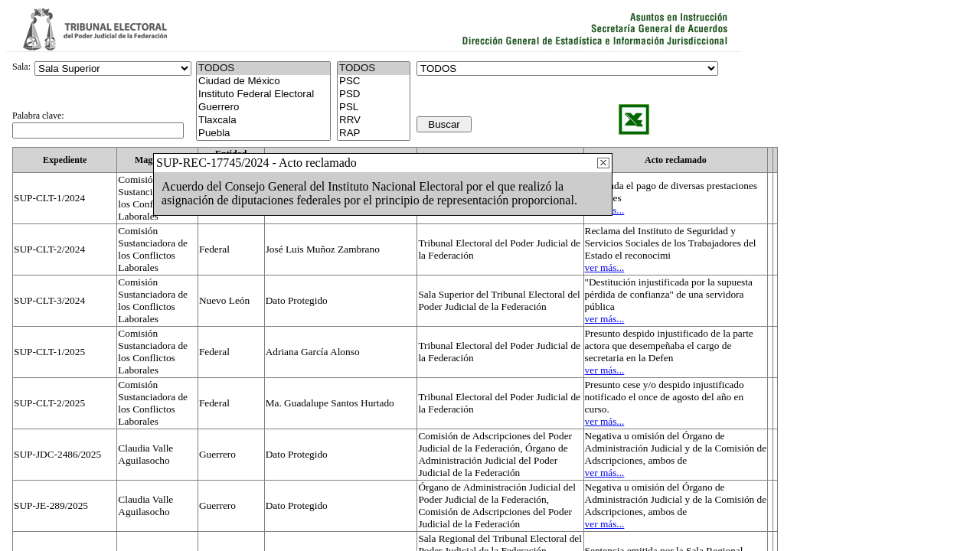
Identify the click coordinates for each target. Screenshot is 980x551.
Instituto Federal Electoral (263, 95)
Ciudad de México (263, 82)
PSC (374, 82)
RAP (374, 134)
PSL (374, 108)
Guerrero (263, 108)
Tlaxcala (263, 121)
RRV (374, 121)
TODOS (374, 68)
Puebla (263, 134)
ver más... (605, 267)
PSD (374, 95)
